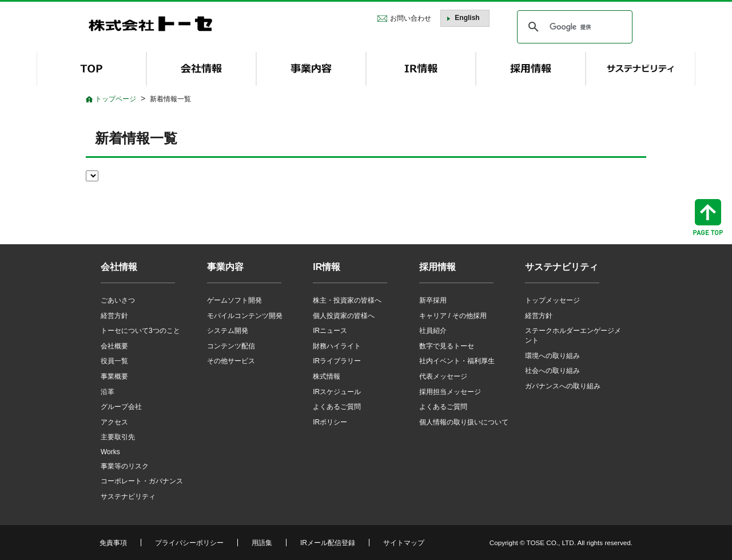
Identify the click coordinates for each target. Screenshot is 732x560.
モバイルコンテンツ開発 (245, 316)
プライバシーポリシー (189, 543)
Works (110, 452)
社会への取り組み (552, 371)
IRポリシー (330, 422)
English (467, 18)
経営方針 (114, 316)
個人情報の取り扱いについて (464, 422)
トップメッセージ (552, 300)
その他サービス (231, 361)
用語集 (262, 543)
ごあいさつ (118, 300)
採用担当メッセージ (450, 392)
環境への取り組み (552, 356)
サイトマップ (404, 543)
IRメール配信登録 (328, 543)
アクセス (114, 422)
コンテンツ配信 (231, 346)
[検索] (573, 27)
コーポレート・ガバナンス (142, 481)
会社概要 (114, 346)
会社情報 (119, 267)
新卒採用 (433, 300)
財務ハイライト (337, 346)
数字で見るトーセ (447, 346)
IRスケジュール (337, 392)
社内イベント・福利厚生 (457, 361)
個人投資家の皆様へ (344, 316)
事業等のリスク (125, 466)
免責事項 (113, 543)
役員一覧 (114, 361)
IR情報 (327, 267)
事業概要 (114, 376)
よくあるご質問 (337, 407)
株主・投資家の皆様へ (347, 300)
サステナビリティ (128, 497)
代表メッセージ (443, 376)
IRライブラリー (337, 361)
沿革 (108, 392)
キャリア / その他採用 (453, 316)
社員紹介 (433, 331)
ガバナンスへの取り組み (563, 386)
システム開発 (228, 331)
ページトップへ (708, 217)
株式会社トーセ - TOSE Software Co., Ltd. (150, 24)
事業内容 (225, 267)
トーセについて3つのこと (140, 331)
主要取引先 (118, 437)
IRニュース (330, 331)
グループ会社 (121, 407)
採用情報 (437, 267)
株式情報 (327, 376)
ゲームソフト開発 (234, 300)
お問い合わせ (411, 18)
